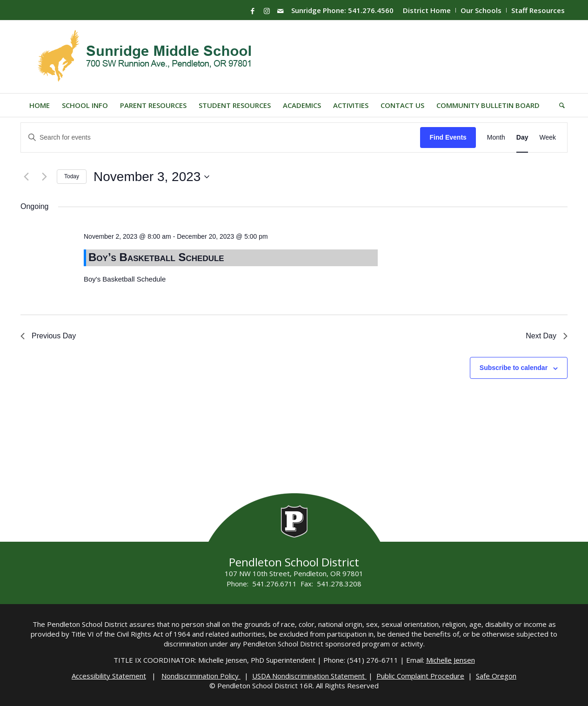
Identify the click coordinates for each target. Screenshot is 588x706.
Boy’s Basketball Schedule (156, 257)
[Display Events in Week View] (548, 138)
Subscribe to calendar (514, 368)
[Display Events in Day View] (522, 138)
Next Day (547, 336)
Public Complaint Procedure (420, 676)
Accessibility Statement (109, 676)
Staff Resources (538, 10)
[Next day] (44, 177)
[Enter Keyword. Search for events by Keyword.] (220, 138)
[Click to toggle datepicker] (151, 177)
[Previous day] (26, 177)
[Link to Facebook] (253, 11)
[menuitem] (427, 10)
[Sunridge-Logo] (145, 57)
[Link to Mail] (281, 11)
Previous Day (48, 336)
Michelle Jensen (451, 660)
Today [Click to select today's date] (72, 176)
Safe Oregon (496, 676)
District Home (427, 10)
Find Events (448, 137)
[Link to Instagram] (267, 11)
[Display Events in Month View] (496, 138)
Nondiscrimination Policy (201, 676)
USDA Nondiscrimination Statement (309, 676)
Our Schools (481, 10)
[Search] (559, 105)
